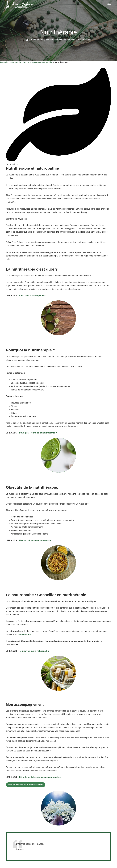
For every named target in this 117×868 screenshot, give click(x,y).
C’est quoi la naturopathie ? (33, 296)
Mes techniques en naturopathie (35, 540)
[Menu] (109, 5)
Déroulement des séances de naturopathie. (40, 777)
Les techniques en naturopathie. (38, 62)
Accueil (3, 62)
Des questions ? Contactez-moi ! (26, 785)
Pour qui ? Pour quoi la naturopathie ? (38, 433)
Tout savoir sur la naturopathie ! (35, 651)
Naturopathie (15, 62)
